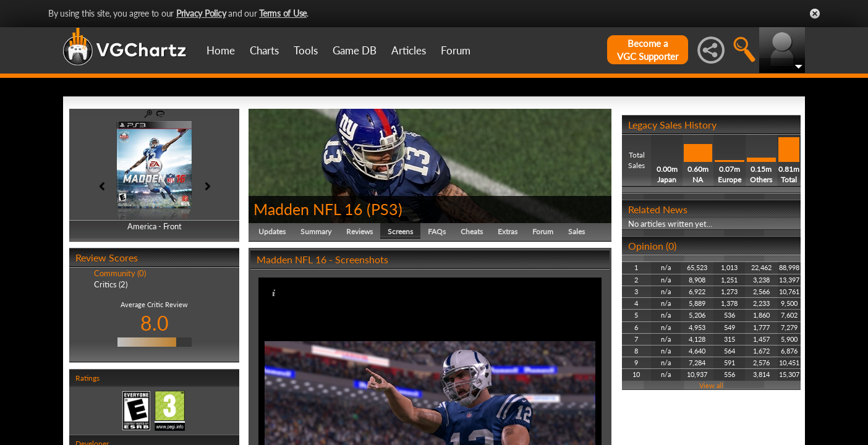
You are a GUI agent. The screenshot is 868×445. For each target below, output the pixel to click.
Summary (316, 231)
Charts (264, 50)
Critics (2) (111, 284)
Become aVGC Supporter (648, 50)
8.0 (155, 323)
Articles (409, 50)
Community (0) (120, 273)
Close (815, 14)
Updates (272, 231)
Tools (306, 50)
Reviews (360, 231)
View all (711, 385)
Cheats (472, 231)
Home (221, 50)
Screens (400, 231)
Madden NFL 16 (308, 209)
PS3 (385, 209)
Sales (577, 231)
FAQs (437, 231)
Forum (456, 50)
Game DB (355, 50)
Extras (508, 231)
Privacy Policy (201, 13)
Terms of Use (283, 13)
